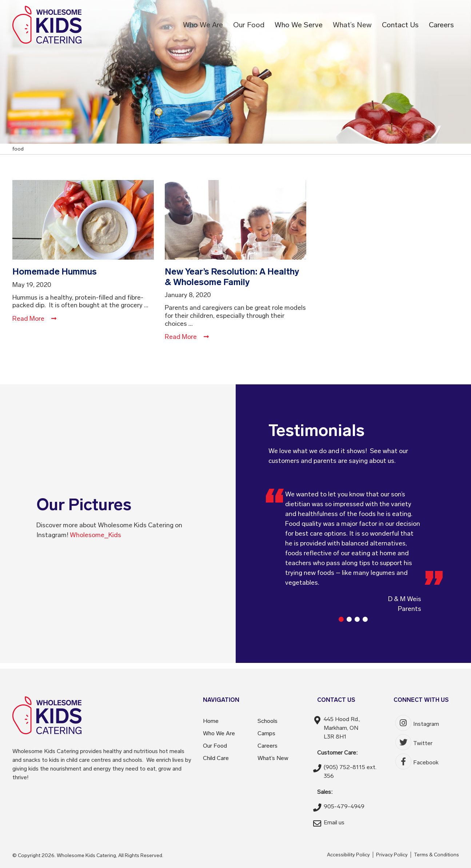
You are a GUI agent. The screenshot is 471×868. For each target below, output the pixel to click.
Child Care (216, 758)
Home (211, 721)
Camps (266, 733)
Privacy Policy (392, 855)
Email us (334, 822)
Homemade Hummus (55, 271)
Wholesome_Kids (95, 535)
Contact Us (400, 25)
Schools (268, 721)
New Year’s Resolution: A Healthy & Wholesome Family (232, 277)
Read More (34, 319)
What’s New (352, 25)
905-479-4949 (344, 806)
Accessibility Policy (348, 855)
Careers (441, 25)
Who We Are (203, 25)
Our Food (249, 25)
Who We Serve (299, 25)
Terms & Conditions (436, 855)
